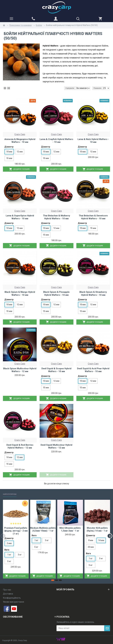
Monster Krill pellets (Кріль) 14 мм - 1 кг (97, 529)
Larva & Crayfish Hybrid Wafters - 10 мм (56, 141)
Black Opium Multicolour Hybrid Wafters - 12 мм (20, 370)
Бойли (39, 25)
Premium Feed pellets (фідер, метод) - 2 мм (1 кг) (16, 531)
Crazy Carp (20, 134)
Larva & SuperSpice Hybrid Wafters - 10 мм (20, 217)
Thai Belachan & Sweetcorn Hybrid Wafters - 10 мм (93, 217)
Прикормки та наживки (20, 25)
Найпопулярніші (13, 494)
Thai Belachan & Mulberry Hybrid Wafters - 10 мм (56, 217)
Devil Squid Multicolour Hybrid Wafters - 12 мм (56, 446)
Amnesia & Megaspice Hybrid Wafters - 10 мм (20, 141)
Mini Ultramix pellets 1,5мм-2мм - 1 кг (70, 529)
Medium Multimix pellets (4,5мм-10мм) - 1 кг (43, 529)
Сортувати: (46, 88)
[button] (3, 536)
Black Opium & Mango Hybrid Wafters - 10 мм (20, 293)
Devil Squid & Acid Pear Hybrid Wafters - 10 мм (93, 370)
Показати (97, 88)
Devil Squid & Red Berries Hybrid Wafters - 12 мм (20, 446)
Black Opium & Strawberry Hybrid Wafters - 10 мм (93, 293)
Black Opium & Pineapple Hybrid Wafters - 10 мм (56, 293)
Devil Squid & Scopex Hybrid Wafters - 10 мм (56, 370)
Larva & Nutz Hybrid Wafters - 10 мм (93, 141)
